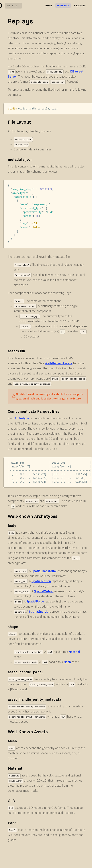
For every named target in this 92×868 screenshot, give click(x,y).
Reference (63, 6)
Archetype (22, 418)
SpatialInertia (39, 612)
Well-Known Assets (59, 363)
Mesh (67, 662)
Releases (80, 6)
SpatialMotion (41, 581)
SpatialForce (35, 601)
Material (74, 652)
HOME (49, 6)
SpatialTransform (44, 571)
